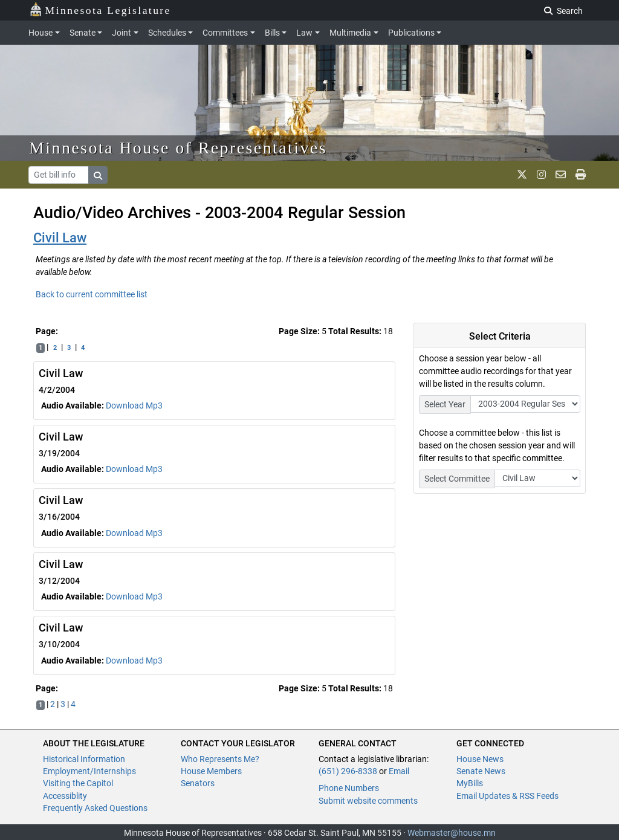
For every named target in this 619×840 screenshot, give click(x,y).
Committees (225, 33)
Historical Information (84, 759)
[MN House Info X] (522, 175)
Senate (83, 33)
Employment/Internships (89, 771)
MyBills (470, 783)
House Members (211, 771)
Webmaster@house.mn (452, 833)
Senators (198, 783)
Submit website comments (368, 801)
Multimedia (350, 33)
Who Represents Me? (220, 759)
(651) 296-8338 (348, 771)
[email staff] (561, 175)
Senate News (481, 771)
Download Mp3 (134, 405)
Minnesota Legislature (100, 9)
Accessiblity (65, 796)
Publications (411, 33)
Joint (122, 33)
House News (480, 759)
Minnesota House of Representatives (178, 148)
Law (304, 33)
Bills (272, 33)
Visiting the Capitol (78, 783)
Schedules (167, 33)
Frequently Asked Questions (95, 808)
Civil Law (60, 238)
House (41, 33)
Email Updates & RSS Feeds (507, 796)
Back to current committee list (92, 294)
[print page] (581, 175)
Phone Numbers (349, 788)
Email (399, 771)
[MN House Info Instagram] (541, 175)
